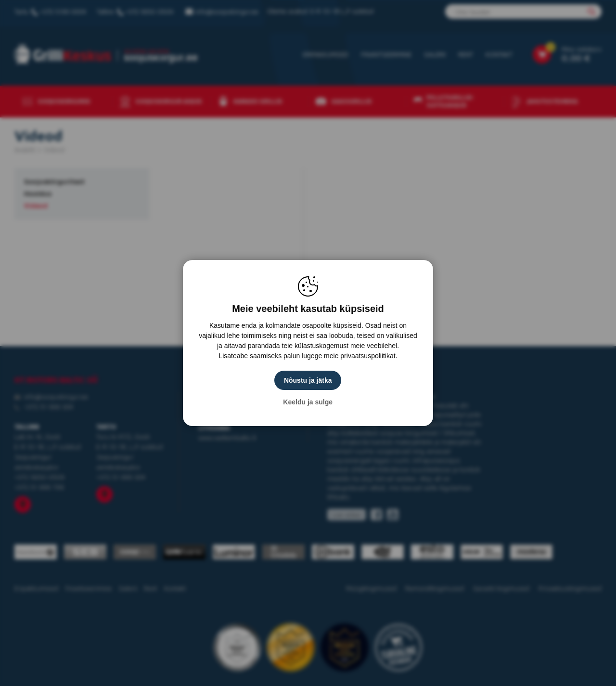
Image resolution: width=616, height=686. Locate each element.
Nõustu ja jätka (308, 380)
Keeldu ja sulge (308, 402)
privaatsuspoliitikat (368, 356)
